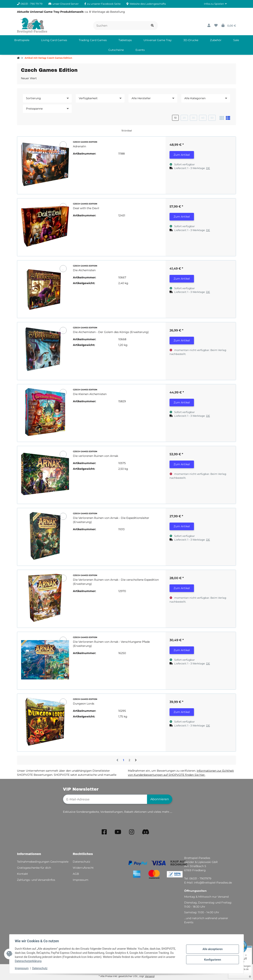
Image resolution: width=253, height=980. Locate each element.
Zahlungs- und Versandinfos (36, 880)
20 (184, 118)
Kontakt (22, 874)
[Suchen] (120, 26)
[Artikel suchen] (152, 26)
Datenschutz (41, 968)
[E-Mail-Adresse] (105, 799)
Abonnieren (160, 799)
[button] (215, 4)
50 (212, 118)
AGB (76, 874)
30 (193, 118)
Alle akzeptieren (212, 949)
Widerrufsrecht (83, 868)
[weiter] (136, 760)
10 (175, 118)
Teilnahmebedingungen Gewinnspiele (43, 862)
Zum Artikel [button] (182, 155)
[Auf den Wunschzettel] (63, 145)
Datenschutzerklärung (29, 961)
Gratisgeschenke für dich (34, 868)
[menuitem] (22, 40)
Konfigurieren (212, 959)
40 (203, 118)
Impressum (22, 968)
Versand (150, 976)
